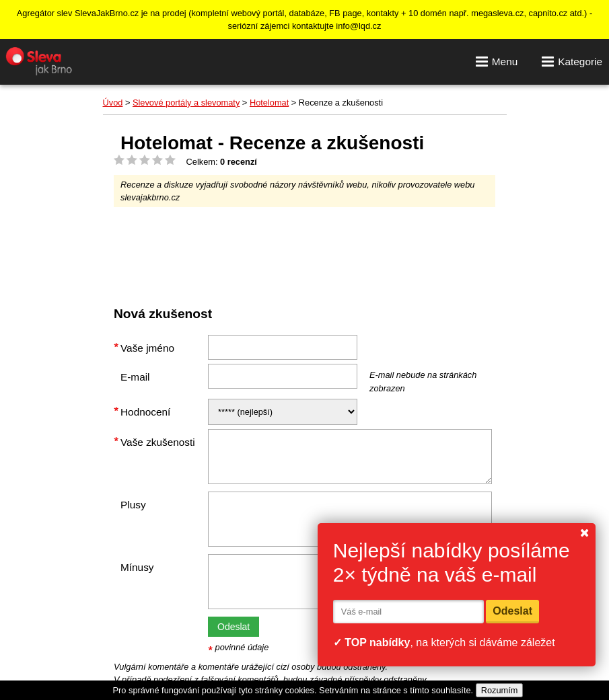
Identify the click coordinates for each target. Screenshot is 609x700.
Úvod (113, 103)
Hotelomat (269, 103)
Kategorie (572, 61)
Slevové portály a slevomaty (186, 103)
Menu (497, 61)
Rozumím (500, 690)
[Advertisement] (359, 251)
